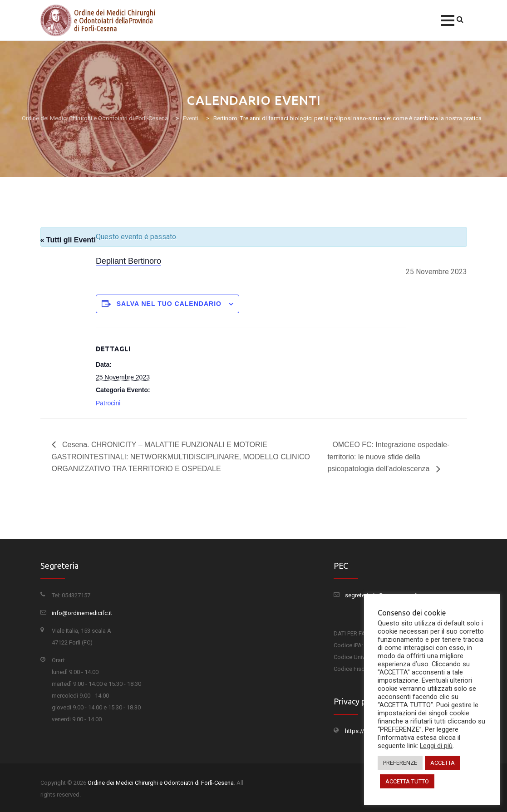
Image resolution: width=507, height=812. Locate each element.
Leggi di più (436, 746)
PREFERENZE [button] (400, 763)
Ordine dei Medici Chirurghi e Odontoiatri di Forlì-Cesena (161, 783)
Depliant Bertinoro (128, 261)
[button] (448, 20)
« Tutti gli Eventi (68, 240)
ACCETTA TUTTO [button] (407, 781)
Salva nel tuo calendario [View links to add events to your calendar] (169, 304)
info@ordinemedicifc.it (82, 613)
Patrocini (108, 403)
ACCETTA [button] (443, 763)
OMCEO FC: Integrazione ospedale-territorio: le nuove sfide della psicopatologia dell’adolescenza (388, 457)
